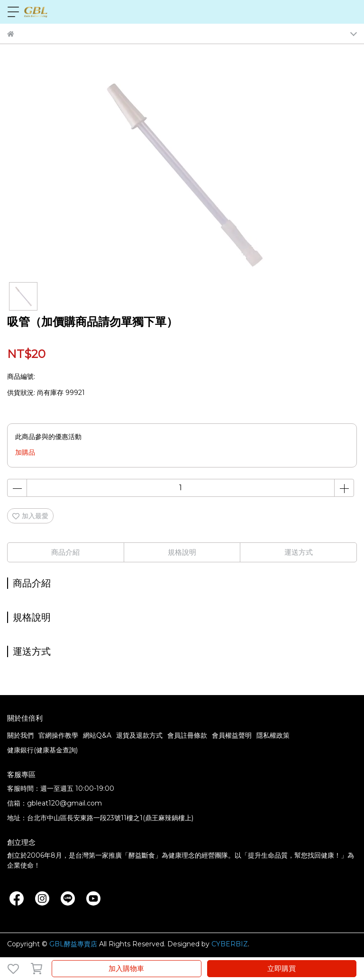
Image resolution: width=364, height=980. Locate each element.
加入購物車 (126, 968)
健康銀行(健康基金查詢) (42, 750)
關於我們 (20, 735)
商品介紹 (65, 552)
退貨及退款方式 (139, 735)
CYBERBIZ (230, 944)
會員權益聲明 (232, 735)
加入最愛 (30, 516)
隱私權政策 (273, 735)
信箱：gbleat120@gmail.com (55, 803)
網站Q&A (97, 735)
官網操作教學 (58, 735)
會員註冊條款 (187, 735)
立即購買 (282, 968)
